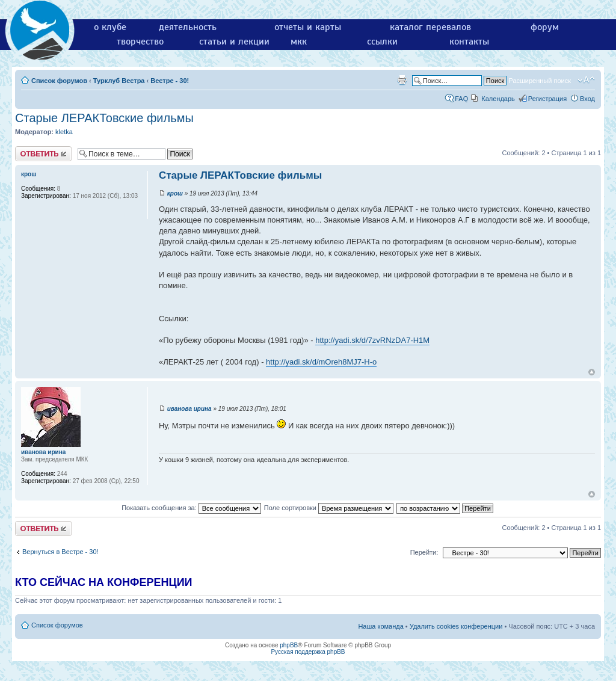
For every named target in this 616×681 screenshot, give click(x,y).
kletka (64, 132)
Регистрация (547, 99)
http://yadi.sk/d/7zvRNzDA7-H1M (372, 340)
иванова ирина (189, 409)
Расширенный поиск (540, 81)
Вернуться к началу (592, 372)
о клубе (110, 27)
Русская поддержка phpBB (308, 652)
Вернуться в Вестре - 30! (60, 552)
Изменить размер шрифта (586, 80)
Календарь (498, 99)
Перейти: (424, 552)
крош (175, 193)
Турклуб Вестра (119, 81)
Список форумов (59, 81)
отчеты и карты (308, 27)
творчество (140, 42)
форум (545, 27)
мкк (299, 42)
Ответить (43, 154)
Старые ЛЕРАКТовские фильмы (104, 118)
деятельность (188, 27)
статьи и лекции (234, 42)
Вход (587, 99)
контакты (469, 42)
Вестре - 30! (170, 81)
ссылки (382, 42)
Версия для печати (402, 80)
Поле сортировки (329, 508)
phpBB (289, 645)
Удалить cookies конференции (456, 626)
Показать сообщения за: (191, 508)
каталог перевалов (430, 27)
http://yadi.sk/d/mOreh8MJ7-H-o (321, 362)
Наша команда (380, 626)
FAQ (461, 99)
